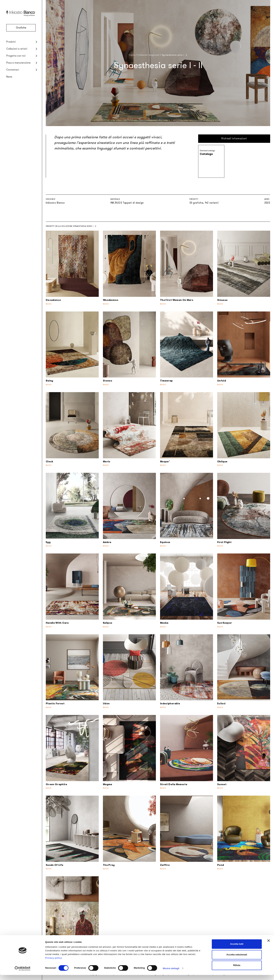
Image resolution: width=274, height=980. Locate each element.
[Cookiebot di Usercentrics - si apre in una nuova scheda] (23, 974)
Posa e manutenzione (18, 63)
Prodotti (11, 42)
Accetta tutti (237, 949)
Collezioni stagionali (148, 55)
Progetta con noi (16, 56)
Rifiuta (237, 970)
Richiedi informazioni (234, 139)
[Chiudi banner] (269, 946)
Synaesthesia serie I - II (174, 55)
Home (132, 55)
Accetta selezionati (237, 960)
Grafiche (21, 28)
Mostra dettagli (171, 973)
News (9, 77)
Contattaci (13, 70)
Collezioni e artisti (17, 49)
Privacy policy (54, 963)
